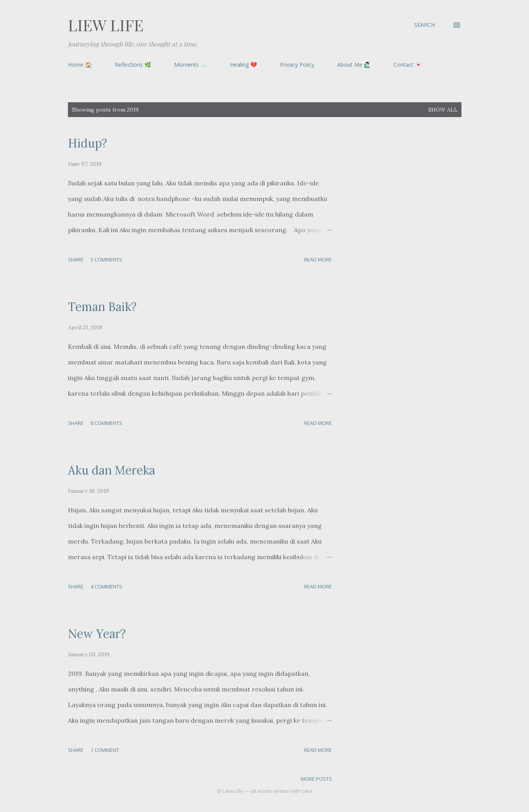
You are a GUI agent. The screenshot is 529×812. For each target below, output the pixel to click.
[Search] (425, 25)
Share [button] (76, 259)
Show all (443, 110)
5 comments (106, 259)
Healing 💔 (243, 65)
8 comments (106, 423)
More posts (316, 779)
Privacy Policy (297, 65)
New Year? (97, 634)
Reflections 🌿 (133, 65)
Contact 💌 (408, 65)
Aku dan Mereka (111, 470)
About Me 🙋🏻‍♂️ (354, 65)
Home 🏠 (80, 65)
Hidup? (87, 143)
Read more (318, 259)
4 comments (106, 586)
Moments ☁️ (191, 65)
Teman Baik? (102, 307)
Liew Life (106, 25)
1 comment (105, 750)
